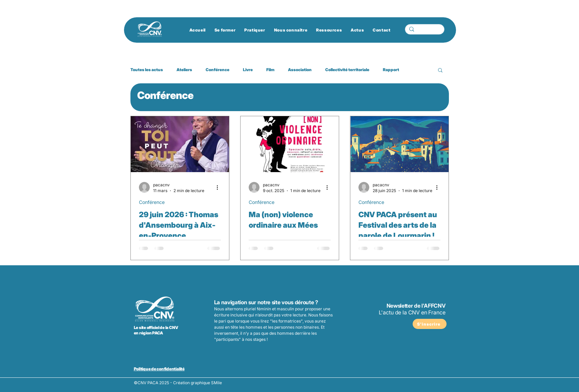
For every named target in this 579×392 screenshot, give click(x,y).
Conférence (218, 70)
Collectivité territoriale (347, 70)
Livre (248, 70)
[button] (440, 71)
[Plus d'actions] (220, 187)
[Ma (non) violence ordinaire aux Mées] (290, 144)
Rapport (391, 70)
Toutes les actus (147, 70)
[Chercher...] (424, 31)
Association (300, 70)
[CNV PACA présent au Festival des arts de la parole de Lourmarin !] (399, 144)
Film (270, 70)
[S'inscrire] (430, 324)
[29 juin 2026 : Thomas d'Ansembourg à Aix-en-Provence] (180, 144)
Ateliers (184, 70)
